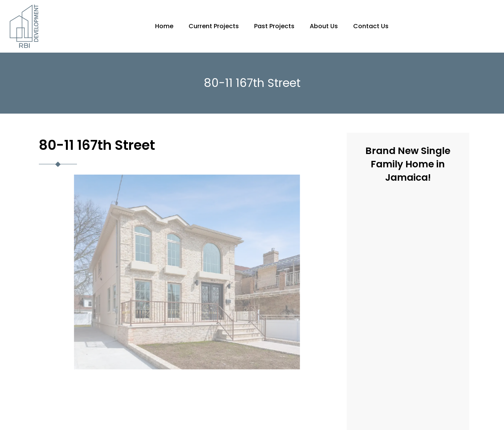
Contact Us (371, 26)
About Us (324, 26)
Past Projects (274, 26)
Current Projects (214, 26)
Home (164, 26)
